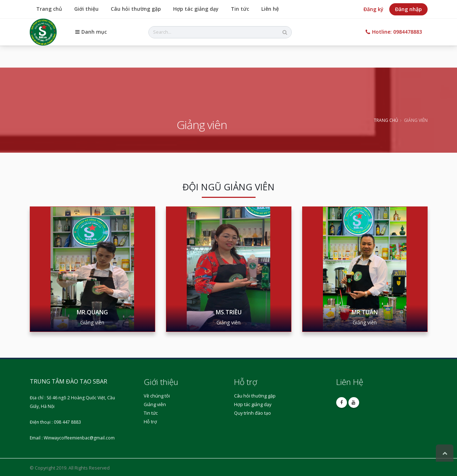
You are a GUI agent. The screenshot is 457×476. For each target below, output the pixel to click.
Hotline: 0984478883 (394, 32)
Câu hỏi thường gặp (136, 9)
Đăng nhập (408, 9)
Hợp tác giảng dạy (196, 9)
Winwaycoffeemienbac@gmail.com (79, 438)
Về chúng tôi (157, 396)
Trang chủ (49, 9)
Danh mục (91, 32)
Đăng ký (373, 9)
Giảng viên (155, 404)
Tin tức (240, 9)
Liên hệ (270, 9)
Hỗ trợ (150, 422)
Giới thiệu (86, 9)
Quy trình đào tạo (253, 413)
